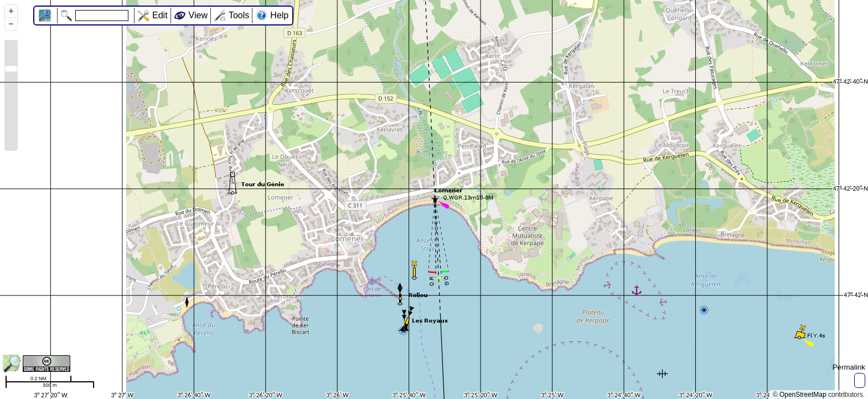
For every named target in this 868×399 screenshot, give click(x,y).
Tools (239, 15)
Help (279, 15)
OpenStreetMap (803, 395)
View (198, 15)
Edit (160, 15)
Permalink (849, 367)
